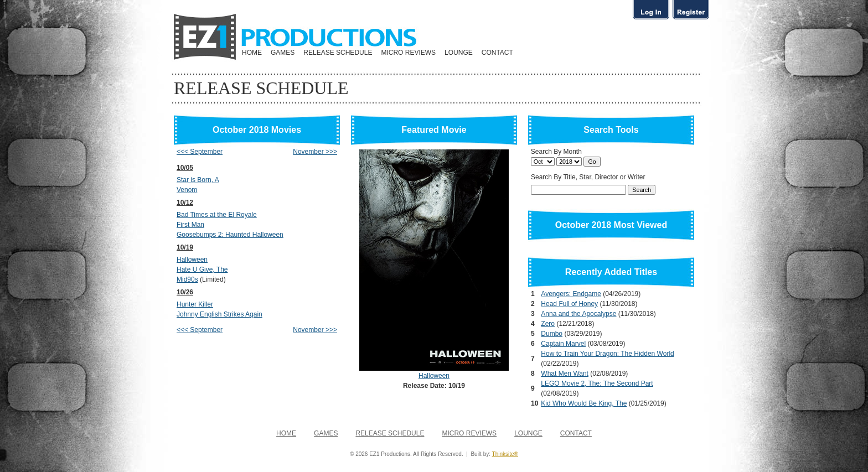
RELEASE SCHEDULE (338, 53)
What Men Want (565, 374)
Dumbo (552, 334)
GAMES (283, 53)
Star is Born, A (198, 180)
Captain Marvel (563, 344)
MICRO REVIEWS (408, 53)
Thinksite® (505, 454)
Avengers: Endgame (571, 294)
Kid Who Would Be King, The (584, 403)
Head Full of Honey (569, 304)
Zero (548, 324)
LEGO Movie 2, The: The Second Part (597, 383)
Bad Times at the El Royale (217, 215)
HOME (252, 53)
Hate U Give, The (202, 269)
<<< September (200, 152)
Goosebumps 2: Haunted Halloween (230, 235)
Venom (187, 190)
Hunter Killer (195, 304)
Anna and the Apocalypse (578, 314)
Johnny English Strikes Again (219, 314)
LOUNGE (459, 53)
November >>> (315, 152)
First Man (190, 225)
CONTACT (497, 53)
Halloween (192, 260)
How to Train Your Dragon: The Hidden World (607, 354)
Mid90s (187, 279)
